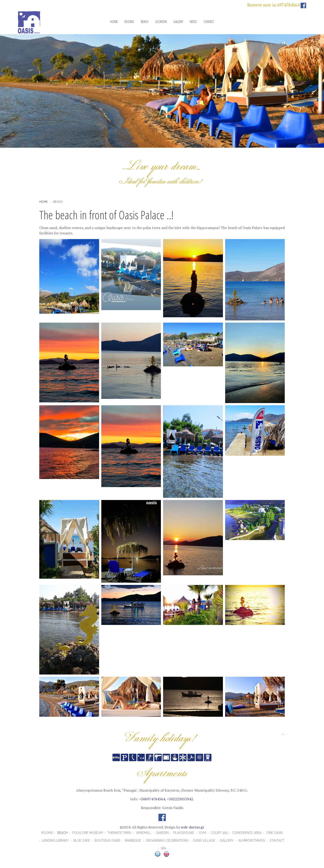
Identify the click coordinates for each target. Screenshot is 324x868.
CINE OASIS (274, 833)
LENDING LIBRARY (55, 841)
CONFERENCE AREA (247, 833)
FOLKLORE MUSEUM (87, 833)
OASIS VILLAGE (204, 841)
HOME (114, 22)
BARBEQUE (133, 841)
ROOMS (129, 22)
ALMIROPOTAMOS (252, 841)
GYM (202, 833)
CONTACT (209, 22)
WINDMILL (144, 833)
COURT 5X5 (219, 833)
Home (44, 202)
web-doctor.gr (193, 827)
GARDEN (162, 833)
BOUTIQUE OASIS (107, 841)
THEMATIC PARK (119, 833)
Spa (163, 848)
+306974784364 (152, 799)
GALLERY (178, 22)
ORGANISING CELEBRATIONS (167, 841)
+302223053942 (180, 799)
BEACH (145, 22)
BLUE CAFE (82, 841)
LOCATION (161, 22)
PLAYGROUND (184, 833)
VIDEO (193, 22)
